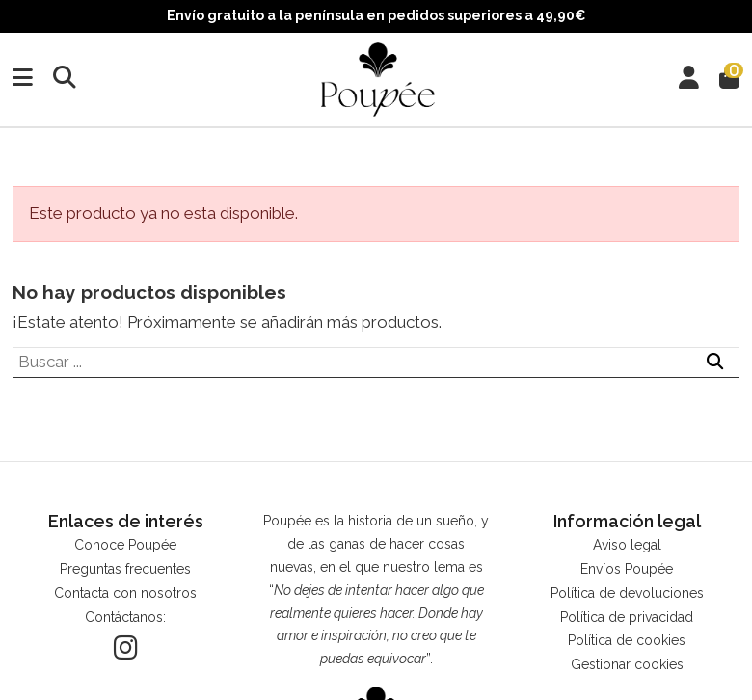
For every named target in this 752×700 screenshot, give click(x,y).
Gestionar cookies (627, 664)
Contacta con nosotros (125, 593)
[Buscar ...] (715, 363)
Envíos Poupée (627, 569)
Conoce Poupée (125, 545)
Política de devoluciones (627, 593)
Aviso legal (627, 545)
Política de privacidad (627, 617)
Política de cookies (627, 640)
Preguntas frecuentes (125, 569)
